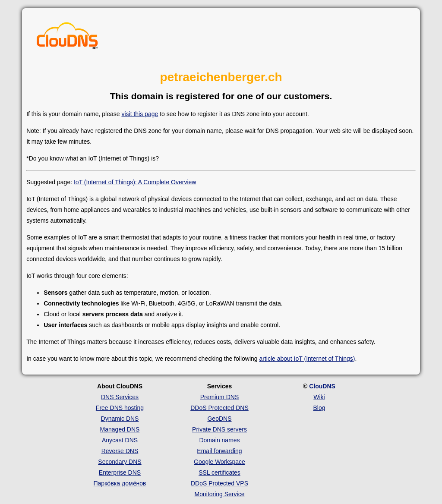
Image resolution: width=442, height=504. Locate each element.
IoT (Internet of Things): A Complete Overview (135, 182)
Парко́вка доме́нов (120, 483)
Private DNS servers (219, 429)
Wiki (319, 397)
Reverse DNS (120, 451)
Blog (319, 408)
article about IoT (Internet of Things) (307, 359)
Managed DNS (120, 429)
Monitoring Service (220, 494)
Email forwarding (219, 451)
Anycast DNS (120, 440)
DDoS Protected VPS (219, 483)
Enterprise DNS (120, 472)
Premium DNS (219, 397)
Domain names (219, 440)
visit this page (140, 114)
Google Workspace (219, 462)
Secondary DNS (120, 462)
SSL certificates (219, 472)
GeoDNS (219, 419)
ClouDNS (322, 386)
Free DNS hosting (120, 408)
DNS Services (120, 397)
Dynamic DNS (120, 419)
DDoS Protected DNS (219, 408)
